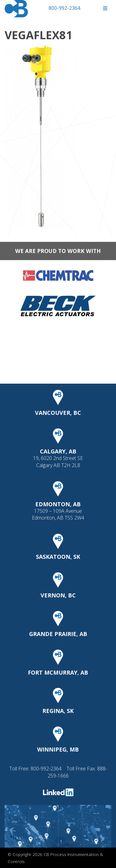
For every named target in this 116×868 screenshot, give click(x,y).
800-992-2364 (64, 8)
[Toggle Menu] (105, 8)
